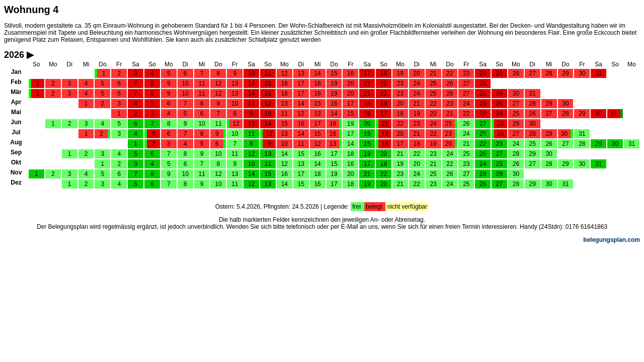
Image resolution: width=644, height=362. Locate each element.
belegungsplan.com (612, 240)
